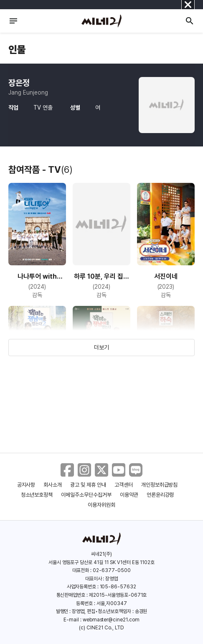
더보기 (101, 347)
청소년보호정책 (37, 495)
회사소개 (53, 485)
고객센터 (124, 485)
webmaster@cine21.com (111, 620)
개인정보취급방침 (160, 485)
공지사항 (26, 485)
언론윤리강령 (160, 495)
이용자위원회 (101, 505)
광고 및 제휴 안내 (88, 485)
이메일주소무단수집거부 (86, 495)
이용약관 (129, 495)
